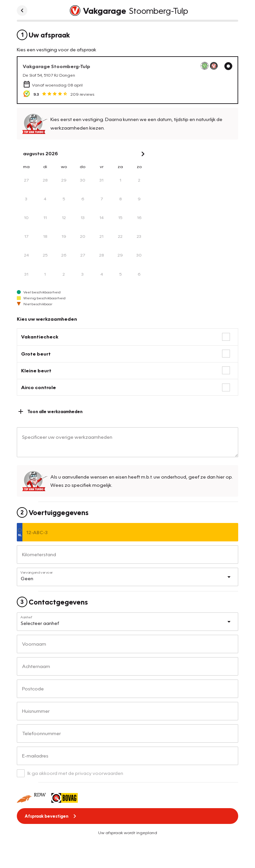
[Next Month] (143, 154)
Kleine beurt (36, 370)
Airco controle (39, 387)
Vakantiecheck (40, 336)
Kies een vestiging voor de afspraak (57, 49)
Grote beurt (36, 354)
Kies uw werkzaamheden (47, 319)
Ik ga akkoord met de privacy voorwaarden (75, 773)
